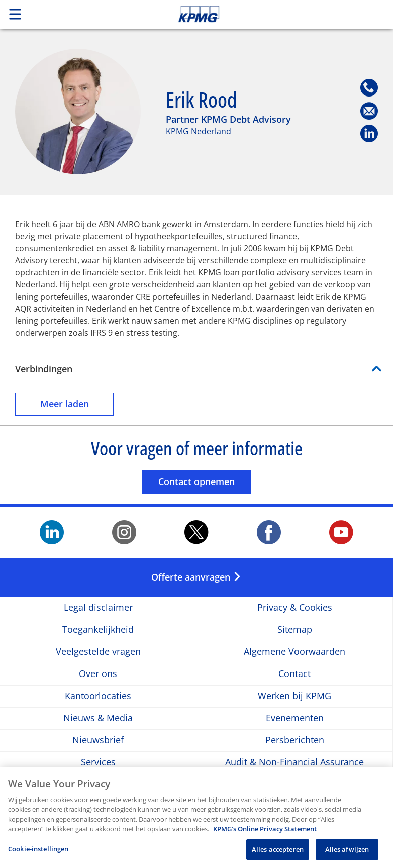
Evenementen (295, 718)
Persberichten (295, 741)
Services (98, 763)
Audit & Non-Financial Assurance (294, 763)
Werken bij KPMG (294, 696)
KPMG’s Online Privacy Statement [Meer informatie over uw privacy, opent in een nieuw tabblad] (265, 834)
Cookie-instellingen (38, 854)
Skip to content (276, 14)
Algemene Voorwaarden (294, 652)
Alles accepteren (278, 854)
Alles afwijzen (347, 854)
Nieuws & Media (98, 718)
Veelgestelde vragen (98, 652)
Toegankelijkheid (98, 630)
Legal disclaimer (98, 608)
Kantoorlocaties (98, 696)
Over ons (98, 674)
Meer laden (77, 403)
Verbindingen (44, 369)
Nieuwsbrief (98, 741)
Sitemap (295, 630)
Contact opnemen (205, 481)
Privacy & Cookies (295, 608)
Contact (294, 674)
